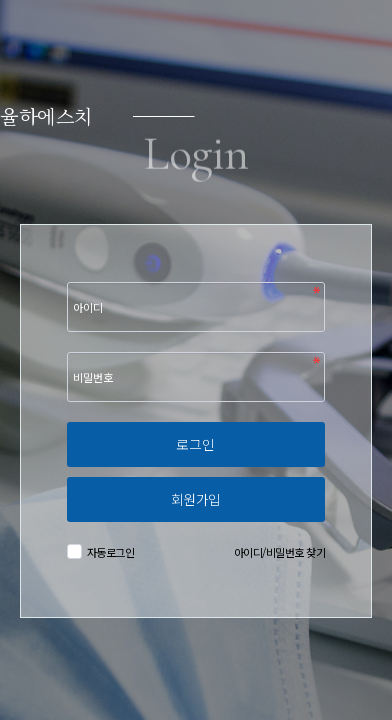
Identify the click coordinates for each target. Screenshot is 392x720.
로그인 (195, 444)
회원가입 (196, 499)
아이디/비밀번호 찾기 (280, 552)
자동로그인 (108, 552)
